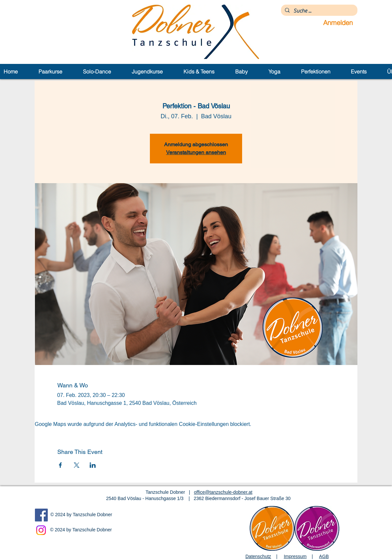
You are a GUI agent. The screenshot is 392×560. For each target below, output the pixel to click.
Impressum (295, 556)
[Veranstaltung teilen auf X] (77, 465)
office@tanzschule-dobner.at (223, 492)
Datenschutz (258, 556)
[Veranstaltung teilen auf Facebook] (60, 465)
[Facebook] (41, 515)
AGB (324, 556)
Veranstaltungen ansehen (196, 152)
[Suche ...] (319, 11)
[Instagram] (41, 530)
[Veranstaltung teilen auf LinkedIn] (93, 465)
